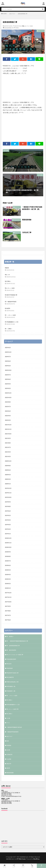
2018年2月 (8, 584)
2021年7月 (8, 447)
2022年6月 (8, 411)
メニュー (23, 866)
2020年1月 (8, 484)
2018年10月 (8, 547)
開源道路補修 (17, 220)
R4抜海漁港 (10, 668)
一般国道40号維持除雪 (12, 732)
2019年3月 (8, 525)
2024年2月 (8, 366)
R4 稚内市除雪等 (11, 650)
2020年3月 (8, 479)
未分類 (8, 750)
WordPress (36, 859)
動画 (32, 26)
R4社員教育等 (10, 677)
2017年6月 (8, 620)
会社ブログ (12, 14)
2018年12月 (8, 538)
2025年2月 (8, 348)
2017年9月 (8, 606)
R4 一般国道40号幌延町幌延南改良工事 (17, 641)
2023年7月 (8, 375)
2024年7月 (8, 357)
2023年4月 (8, 384)
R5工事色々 (10, 700)
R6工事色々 (8, 281)
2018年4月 (8, 575)
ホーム (5, 866)
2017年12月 (8, 593)
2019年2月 (8, 529)
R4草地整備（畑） (11, 686)
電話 (32, 866)
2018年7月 (8, 561)
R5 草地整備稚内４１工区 (12, 322)
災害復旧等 (9, 755)
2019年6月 (8, 511)
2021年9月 (8, 438)
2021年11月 (8, 429)
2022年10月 (8, 397)
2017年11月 (8, 597)
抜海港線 (9, 745)
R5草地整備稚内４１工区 (13, 705)
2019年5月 (8, 515)
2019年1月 (8, 534)
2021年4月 (8, 452)
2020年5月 (8, 475)
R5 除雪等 (8, 308)
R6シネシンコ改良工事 (12, 709)
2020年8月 (8, 466)
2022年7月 (8, 407)
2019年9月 (8, 502)
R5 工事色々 (9, 329)
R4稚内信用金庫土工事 (12, 682)
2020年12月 (8, 461)
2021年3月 (8, 456)
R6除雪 (7, 268)
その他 (8, 718)
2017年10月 (8, 602)
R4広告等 (9, 664)
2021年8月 (8, 443)
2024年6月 (8, 361)
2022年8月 (8, 402)
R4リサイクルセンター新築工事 (15, 655)
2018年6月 (8, 565)
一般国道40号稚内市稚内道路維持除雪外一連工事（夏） (32, 208)
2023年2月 (8, 388)
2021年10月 (8, 434)
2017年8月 (8, 611)
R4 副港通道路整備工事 (13, 646)
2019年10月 (8, 497)
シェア (14, 866)
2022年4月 (8, 416)
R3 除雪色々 (10, 636)
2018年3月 (8, 579)
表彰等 (8, 768)
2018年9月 (8, 552)
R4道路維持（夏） (11, 691)
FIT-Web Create (21, 859)
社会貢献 (9, 759)
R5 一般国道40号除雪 (11, 302)
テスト (8, 723)
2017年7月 (8, 615)
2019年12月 (8, 488)
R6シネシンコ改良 (10, 288)
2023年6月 (8, 379)
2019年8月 (8, 506)
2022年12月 (8, 393)
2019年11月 (8, 493)
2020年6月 (8, 470)
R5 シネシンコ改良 (10, 315)
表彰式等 (9, 764)
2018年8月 (8, 556)
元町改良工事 (27, 232)
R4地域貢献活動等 (11, 659)
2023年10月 (8, 370)
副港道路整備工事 (23, 14)
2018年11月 (8, 543)
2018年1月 (8, 588)
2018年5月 (8, 570)
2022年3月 (8, 420)
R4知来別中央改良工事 (12, 673)
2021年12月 (8, 425)
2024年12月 (8, 352)
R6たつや (7, 275)
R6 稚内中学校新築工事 (11, 295)
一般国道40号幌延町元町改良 (14, 727)
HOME (5, 14)
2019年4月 (8, 520)
